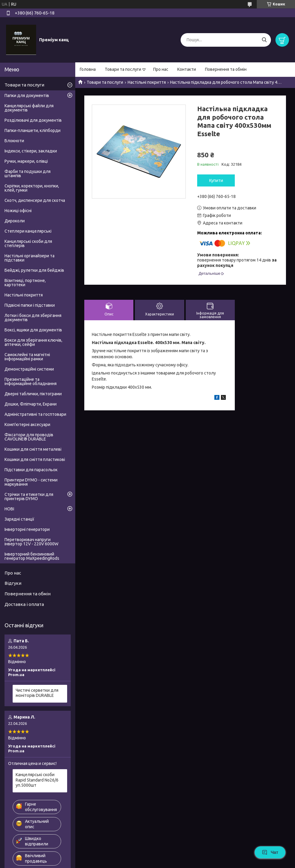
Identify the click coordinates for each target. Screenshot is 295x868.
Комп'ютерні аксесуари (27, 425)
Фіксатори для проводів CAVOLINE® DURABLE (29, 437)
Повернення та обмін (226, 69)
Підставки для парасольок (31, 470)
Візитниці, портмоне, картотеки (25, 283)
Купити (216, 180)
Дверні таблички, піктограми (33, 394)
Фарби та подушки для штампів (28, 174)
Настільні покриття (147, 82)
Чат (270, 852)
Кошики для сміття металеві (33, 449)
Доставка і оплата (24, 604)
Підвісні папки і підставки (30, 305)
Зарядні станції (19, 519)
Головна (88, 69)
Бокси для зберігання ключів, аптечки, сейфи (33, 342)
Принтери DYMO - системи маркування (31, 482)
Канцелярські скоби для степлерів (28, 243)
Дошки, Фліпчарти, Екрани (31, 404)
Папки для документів (27, 96)
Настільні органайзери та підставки (29, 258)
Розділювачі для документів (33, 120)
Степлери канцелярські (28, 231)
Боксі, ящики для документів (33, 330)
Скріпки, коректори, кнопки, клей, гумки (32, 188)
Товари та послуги (123, 69)
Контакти (187, 69)
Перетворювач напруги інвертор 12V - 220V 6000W (31, 542)
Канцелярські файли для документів (29, 108)
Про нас (161, 69)
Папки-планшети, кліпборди (33, 130)
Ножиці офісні (18, 211)
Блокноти (14, 141)
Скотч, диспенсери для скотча (35, 200)
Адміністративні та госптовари (35, 414)
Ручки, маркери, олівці (26, 161)
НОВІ (9, 509)
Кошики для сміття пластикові (35, 459)
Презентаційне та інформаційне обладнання (31, 381)
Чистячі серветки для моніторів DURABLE (37, 693)
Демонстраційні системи (29, 369)
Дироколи (15, 221)
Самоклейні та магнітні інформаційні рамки (27, 357)
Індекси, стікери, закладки (31, 151)
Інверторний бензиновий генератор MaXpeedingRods (32, 556)
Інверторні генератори (27, 529)
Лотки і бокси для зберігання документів (33, 318)
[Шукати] (264, 40)
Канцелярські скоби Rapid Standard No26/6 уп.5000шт (37, 780)
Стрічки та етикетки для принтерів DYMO (29, 497)
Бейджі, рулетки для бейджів (34, 270)
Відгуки (13, 583)
